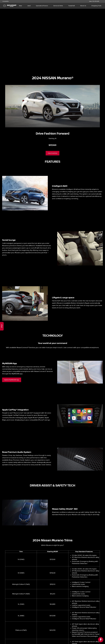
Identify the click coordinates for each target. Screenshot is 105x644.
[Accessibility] (5, 1)
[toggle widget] (101, 640)
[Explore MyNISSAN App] (12, 380)
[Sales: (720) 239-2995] (94, 1)
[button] (103, 1)
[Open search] (101, 6)
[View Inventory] (52, 153)
